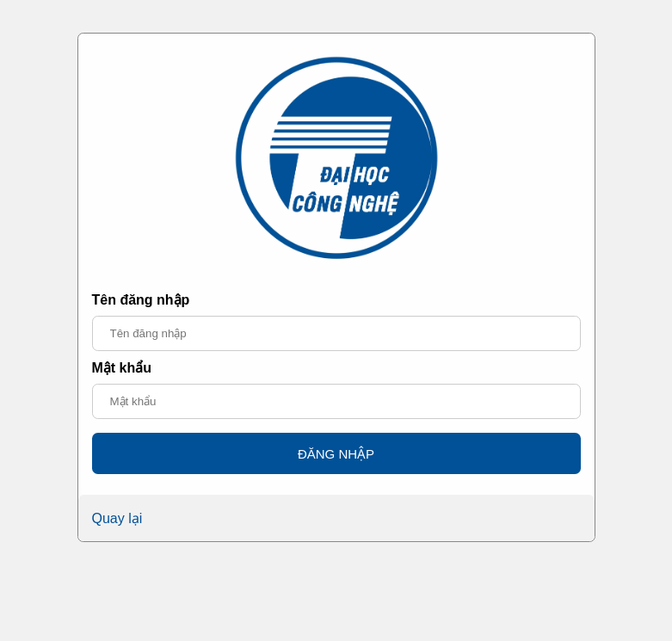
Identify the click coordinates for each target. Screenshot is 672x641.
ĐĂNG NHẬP (336, 454)
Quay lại (117, 518)
